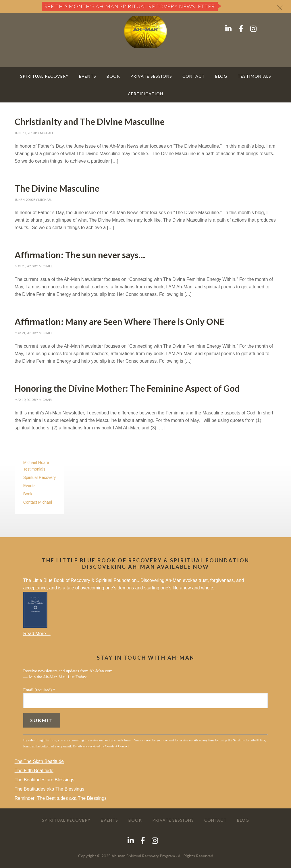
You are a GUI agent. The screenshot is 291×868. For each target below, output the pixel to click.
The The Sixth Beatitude (39, 761)
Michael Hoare (36, 462)
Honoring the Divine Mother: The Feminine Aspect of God (127, 388)
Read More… (37, 634)
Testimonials (34, 469)
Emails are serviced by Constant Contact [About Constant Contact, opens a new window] (101, 746)
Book (28, 494)
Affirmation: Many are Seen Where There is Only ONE (120, 321)
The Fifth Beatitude (34, 771)
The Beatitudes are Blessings (45, 780)
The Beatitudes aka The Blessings (50, 789)
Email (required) (39, 690)
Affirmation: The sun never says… (80, 255)
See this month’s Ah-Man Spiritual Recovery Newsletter (130, 6)
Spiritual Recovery (40, 477)
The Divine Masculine (57, 188)
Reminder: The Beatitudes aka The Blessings (61, 798)
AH (146, 32)
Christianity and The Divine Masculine (90, 121)
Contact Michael (38, 502)
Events (29, 486)
